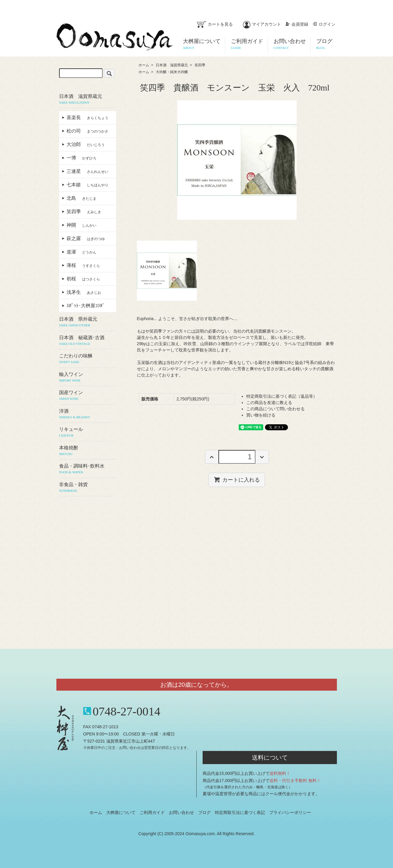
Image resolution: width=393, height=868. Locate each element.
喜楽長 (87, 117)
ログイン (324, 24)
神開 (81, 225)
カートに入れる (237, 480)
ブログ (204, 812)
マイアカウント (262, 24)
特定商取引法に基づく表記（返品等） (282, 396)
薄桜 (83, 265)
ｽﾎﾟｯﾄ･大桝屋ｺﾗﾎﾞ (88, 306)
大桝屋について (121, 812)
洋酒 (88, 414)
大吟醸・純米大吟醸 (172, 72)
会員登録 (297, 24)
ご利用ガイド (152, 812)
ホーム (144, 65)
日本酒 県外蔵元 (88, 322)
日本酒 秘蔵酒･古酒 (88, 341)
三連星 (87, 171)
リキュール (88, 432)
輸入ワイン (88, 377)
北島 (81, 198)
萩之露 (86, 238)
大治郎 (86, 144)
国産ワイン (88, 396)
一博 (81, 158)
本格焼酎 (88, 451)
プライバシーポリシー (290, 812)
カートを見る (215, 24)
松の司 (87, 131)
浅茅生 (84, 292)
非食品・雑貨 (88, 488)
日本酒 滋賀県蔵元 (172, 65)
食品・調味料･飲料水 (88, 469)
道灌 (81, 252)
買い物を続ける (261, 415)
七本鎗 (87, 185)
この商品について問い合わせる (275, 409)
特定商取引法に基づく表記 (240, 812)
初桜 (83, 279)
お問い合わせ (181, 812)
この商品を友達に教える (269, 402)
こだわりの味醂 (88, 359)
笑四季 (200, 65)
